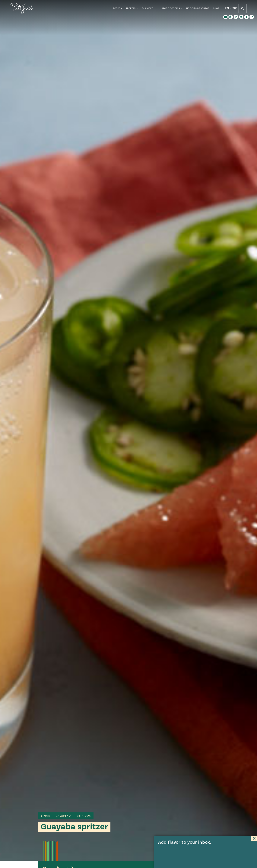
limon (46, 816)
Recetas (131, 9)
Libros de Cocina (170, 9)
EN (227, 9)
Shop (216, 9)
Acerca (117, 9)
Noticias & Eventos (198, 9)
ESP (234, 9)
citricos (84, 816)
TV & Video (148, 9)
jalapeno (64, 816)
